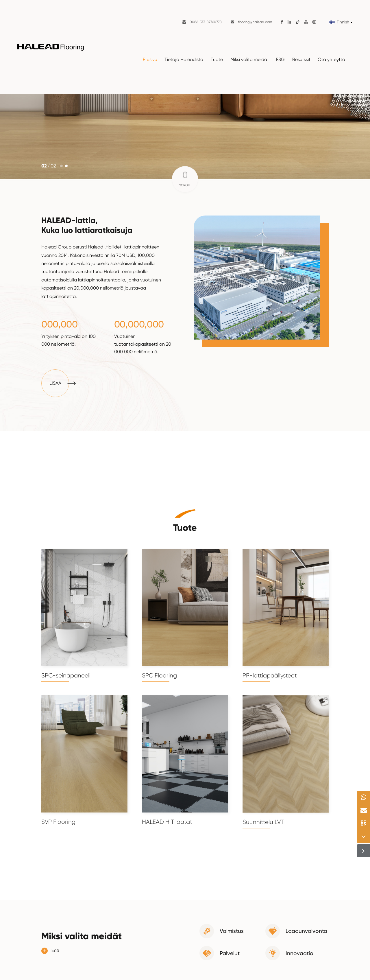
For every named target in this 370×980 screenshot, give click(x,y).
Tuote (217, 59)
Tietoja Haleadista (184, 59)
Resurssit (301, 59)
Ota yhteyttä (331, 59)
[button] (61, 166)
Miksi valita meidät (250, 59)
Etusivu (150, 59)
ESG (280, 59)
